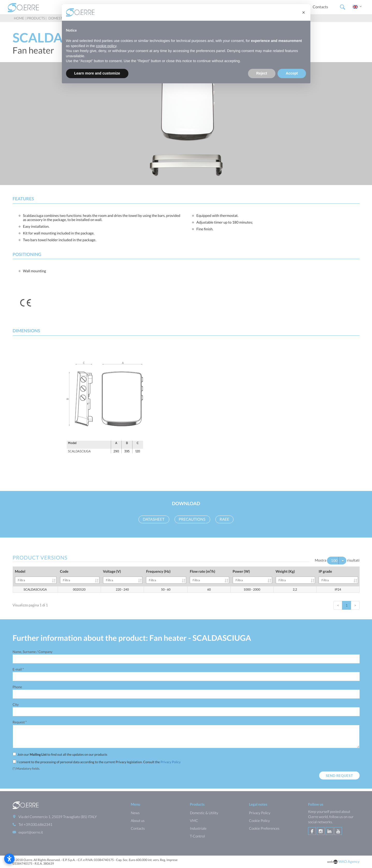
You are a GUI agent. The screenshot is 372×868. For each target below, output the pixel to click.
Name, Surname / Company (33, 652)
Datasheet (154, 519)
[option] (186, 124)
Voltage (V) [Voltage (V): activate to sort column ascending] (123, 576)
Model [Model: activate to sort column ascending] (36, 576)
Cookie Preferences (264, 828)
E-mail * (18, 669)
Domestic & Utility (204, 813)
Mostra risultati (337, 561)
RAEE (224, 519)
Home (19, 18)
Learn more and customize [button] (97, 73)
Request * (20, 722)
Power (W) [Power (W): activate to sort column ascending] (252, 576)
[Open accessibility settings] (9, 859)
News (135, 813)
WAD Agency (349, 861)
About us (138, 821)
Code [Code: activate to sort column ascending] (80, 576)
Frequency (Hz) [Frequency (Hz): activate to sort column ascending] (166, 576)
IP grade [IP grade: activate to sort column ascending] (338, 576)
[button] (304, 12)
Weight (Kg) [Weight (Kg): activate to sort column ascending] (296, 576)
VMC (194, 821)
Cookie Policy (260, 821)
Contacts (320, 7)
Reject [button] (262, 73)
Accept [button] (292, 73)
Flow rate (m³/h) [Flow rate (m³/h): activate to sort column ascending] (209, 576)
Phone (17, 687)
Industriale (198, 828)
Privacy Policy (171, 762)
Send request (339, 775)
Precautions (192, 519)
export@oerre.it (31, 832)
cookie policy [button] (106, 46)
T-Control (197, 836)
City (16, 704)
